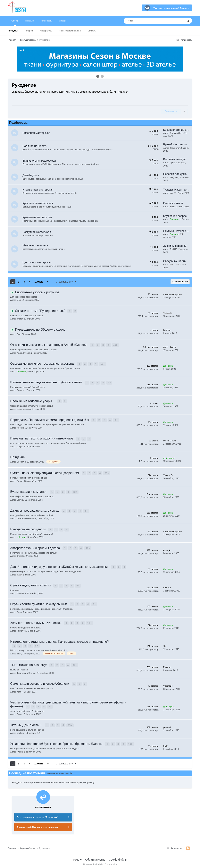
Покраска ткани (173, 204)
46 (116, 346)
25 (107, 473)
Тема (77, 857)
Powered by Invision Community (100, 862)
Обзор (15, 23)
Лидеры (92, 31)
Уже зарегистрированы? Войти (171, 8)
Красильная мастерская (38, 204)
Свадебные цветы (175, 262)
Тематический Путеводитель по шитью (38, 825)
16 (88, 548)
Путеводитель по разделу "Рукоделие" (38, 815)
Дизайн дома (31, 175)
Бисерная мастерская (37, 133)
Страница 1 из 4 (66, 283)
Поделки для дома (175, 174)
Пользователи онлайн (71, 31)
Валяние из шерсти (36, 146)
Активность (46, 21)
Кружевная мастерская (38, 219)
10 (103, 365)
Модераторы (46, 31)
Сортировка (180, 283)
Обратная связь (95, 857)
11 (90, 622)
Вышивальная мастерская (40, 161)
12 (75, 492)
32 (75, 664)
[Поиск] (143, 21)
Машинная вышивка (36, 247)
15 (70, 723)
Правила (29, 21)
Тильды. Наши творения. (179, 190)
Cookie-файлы (118, 857)
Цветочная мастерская (38, 264)
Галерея (29, 31)
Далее (39, 283)
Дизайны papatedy (175, 247)
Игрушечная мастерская (39, 190)
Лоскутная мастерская (37, 233)
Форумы (13, 31)
